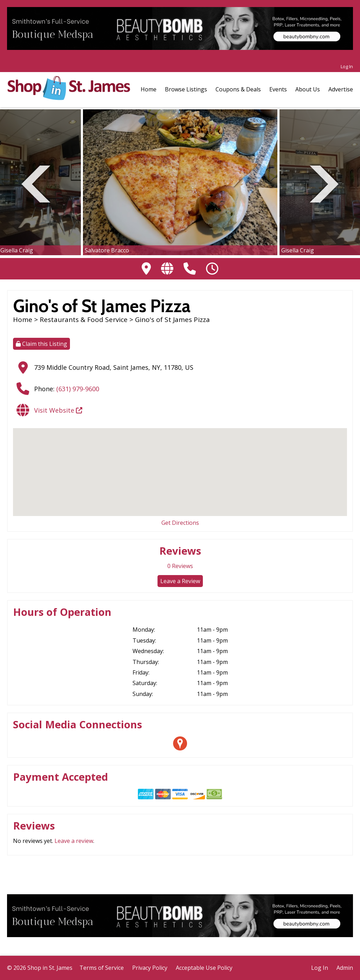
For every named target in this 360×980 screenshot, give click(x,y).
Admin (345, 968)
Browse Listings (186, 89)
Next (324, 183)
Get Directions (180, 523)
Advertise (341, 89)
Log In (347, 66)
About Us (308, 89)
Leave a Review (180, 581)
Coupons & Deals (238, 89)
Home (149, 89)
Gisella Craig (17, 250)
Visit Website (58, 410)
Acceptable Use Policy (204, 968)
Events (278, 89)
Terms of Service (102, 968)
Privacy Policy (150, 968)
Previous (36, 183)
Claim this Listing (41, 344)
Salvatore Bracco (107, 250)
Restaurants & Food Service (84, 320)
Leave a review (74, 841)
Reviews (180, 566)
